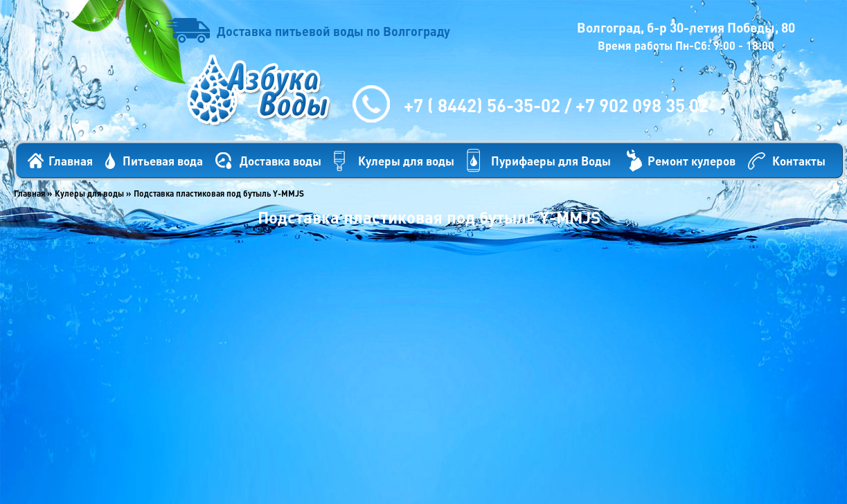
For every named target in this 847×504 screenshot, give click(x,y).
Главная (71, 161)
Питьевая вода (163, 161)
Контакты (799, 161)
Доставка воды (280, 161)
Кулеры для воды (406, 161)
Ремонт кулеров (692, 161)
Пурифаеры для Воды (551, 161)
